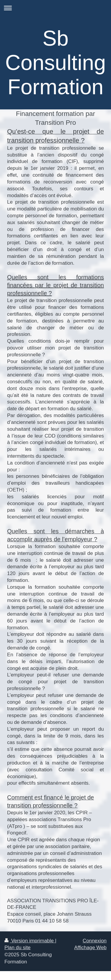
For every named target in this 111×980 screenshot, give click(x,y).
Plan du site (17, 948)
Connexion (95, 941)
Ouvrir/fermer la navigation (55, 8)
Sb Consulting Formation (55, 63)
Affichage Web (90, 948)
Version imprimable (30, 941)
